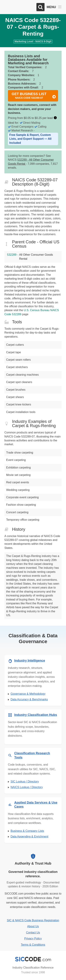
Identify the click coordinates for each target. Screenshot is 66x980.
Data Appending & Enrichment (29, 836)
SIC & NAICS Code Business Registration (33, 920)
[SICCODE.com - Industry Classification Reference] (33, 959)
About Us (33, 926)
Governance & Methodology (28, 694)
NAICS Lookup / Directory (27, 787)
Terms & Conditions (33, 945)
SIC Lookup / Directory (25, 782)
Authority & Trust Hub (33, 863)
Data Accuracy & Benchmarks (29, 699)
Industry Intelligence (30, 661)
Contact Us (33, 933)
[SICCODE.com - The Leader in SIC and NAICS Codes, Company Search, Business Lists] (19, 7)
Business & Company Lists (27, 831)
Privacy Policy (33, 939)
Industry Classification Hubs (36, 715)
